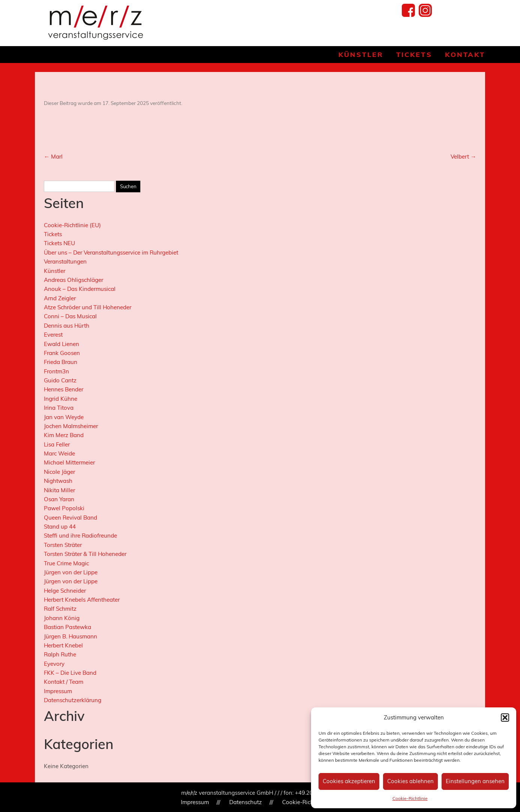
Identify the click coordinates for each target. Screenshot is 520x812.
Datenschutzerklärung (73, 700)
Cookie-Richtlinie (410, 798)
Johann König (62, 618)
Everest (53, 335)
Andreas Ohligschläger (74, 280)
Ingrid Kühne (61, 399)
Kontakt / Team (64, 682)
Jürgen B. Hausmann (71, 636)
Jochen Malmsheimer (71, 426)
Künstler (361, 55)
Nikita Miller (59, 490)
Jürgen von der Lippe (71, 572)
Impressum (58, 691)
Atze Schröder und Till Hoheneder (88, 307)
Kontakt (465, 55)
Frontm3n (56, 371)
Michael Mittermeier (69, 462)
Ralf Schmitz (60, 609)
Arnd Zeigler (60, 298)
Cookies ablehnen (410, 781)
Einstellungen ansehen (475, 781)
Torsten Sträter (63, 545)
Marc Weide (59, 453)
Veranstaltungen (65, 261)
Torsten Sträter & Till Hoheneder (85, 554)
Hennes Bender (64, 389)
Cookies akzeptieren (349, 781)
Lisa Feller (57, 444)
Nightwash (58, 481)
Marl (53, 157)
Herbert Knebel (63, 645)
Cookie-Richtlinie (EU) (72, 225)
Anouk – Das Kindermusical (80, 289)
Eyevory (54, 664)
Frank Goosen (62, 353)
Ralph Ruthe (60, 654)
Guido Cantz (60, 380)
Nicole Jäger (59, 472)
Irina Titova (59, 408)
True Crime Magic (66, 563)
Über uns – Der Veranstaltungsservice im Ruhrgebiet (111, 252)
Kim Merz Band (64, 435)
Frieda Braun (61, 362)
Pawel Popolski (64, 508)
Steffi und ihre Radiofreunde (80, 536)
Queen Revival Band (71, 518)
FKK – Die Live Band (70, 673)
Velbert (463, 157)
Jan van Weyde (64, 417)
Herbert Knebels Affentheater (82, 600)
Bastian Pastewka (68, 627)
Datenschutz (246, 802)
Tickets (414, 55)
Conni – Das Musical (70, 316)
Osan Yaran (59, 499)
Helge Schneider (65, 591)
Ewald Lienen (62, 344)
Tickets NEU (59, 243)
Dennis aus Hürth (67, 326)
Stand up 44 (60, 527)
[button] (505, 718)
